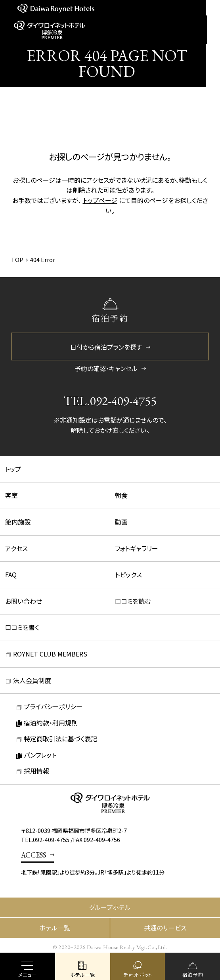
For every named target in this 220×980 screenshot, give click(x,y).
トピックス (128, 574)
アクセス (16, 548)
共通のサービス (165, 928)
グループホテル (110, 907)
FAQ (11, 574)
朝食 (121, 495)
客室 (11, 495)
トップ (13, 469)
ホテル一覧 (55, 928)
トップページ (100, 200)
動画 (121, 522)
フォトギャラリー (137, 548)
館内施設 (18, 522)
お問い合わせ (24, 601)
